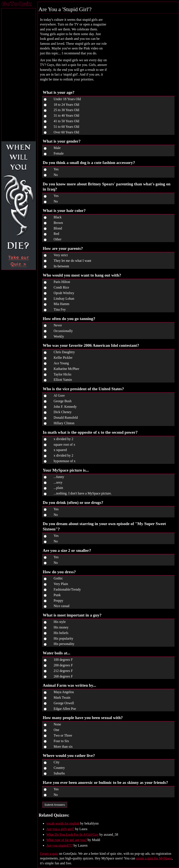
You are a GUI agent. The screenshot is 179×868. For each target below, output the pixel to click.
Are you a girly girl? (60, 829)
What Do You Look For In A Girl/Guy (72, 835)
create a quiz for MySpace (154, 858)
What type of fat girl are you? (67, 840)
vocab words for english (63, 823)
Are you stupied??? (60, 845)
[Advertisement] (141, 45)
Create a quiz (49, 854)
